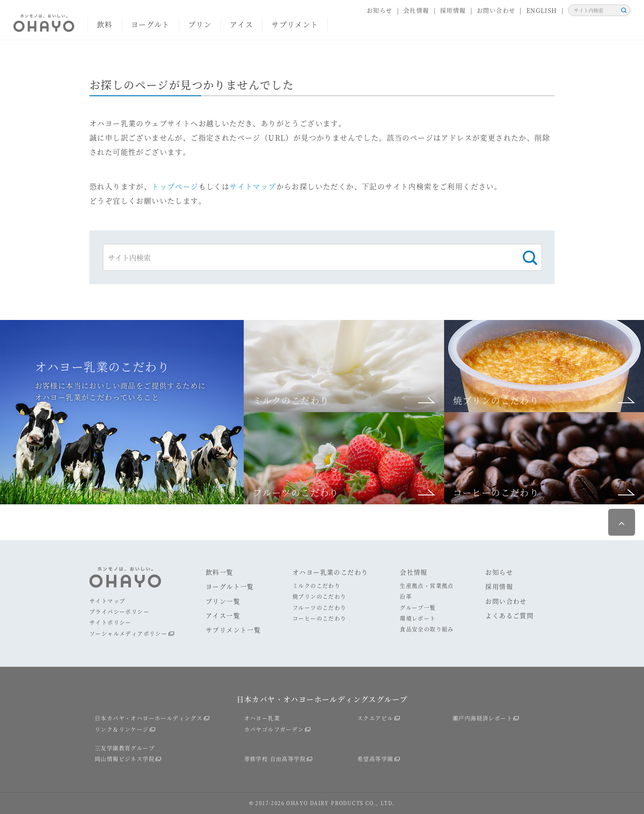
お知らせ (380, 10)
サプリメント (295, 24)
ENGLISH (542, 10)
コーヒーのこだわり (320, 618)
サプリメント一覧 (233, 630)
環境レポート (418, 618)
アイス (241, 24)
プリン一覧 (223, 601)
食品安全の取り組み (427, 629)
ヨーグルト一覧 (230, 586)
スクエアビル (375, 718)
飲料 (105, 24)
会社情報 (416, 10)
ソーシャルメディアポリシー (128, 633)
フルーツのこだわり (320, 607)
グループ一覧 (418, 607)
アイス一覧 (223, 615)
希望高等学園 (375, 759)
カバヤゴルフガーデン (274, 729)
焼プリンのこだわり (320, 596)
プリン (200, 24)
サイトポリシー (110, 622)
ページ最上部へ (622, 522)
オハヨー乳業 (262, 718)
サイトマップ (253, 186)
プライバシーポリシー (119, 612)
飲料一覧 (220, 572)
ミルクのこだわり (316, 586)
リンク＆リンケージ (122, 729)
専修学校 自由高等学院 (275, 759)
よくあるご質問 (509, 615)
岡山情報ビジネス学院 (125, 759)
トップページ (175, 186)
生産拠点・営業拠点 (427, 586)
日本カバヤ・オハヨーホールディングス (149, 718)
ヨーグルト (150, 24)
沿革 (406, 596)
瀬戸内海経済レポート (483, 718)
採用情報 (453, 10)
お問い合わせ (496, 10)
